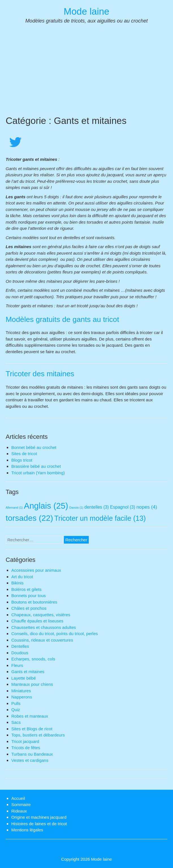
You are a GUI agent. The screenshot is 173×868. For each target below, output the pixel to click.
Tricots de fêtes (26, 748)
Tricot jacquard (25, 741)
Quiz (16, 710)
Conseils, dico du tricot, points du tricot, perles (55, 634)
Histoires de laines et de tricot (39, 824)
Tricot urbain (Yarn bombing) (38, 473)
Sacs (16, 722)
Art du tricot (22, 577)
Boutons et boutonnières (34, 602)
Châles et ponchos (29, 608)
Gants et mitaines (28, 672)
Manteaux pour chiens (32, 684)
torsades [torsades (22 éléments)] (29, 518)
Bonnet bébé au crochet (34, 447)
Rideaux (19, 811)
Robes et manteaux (30, 716)
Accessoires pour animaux (36, 570)
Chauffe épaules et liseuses (37, 621)
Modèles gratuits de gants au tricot (62, 319)
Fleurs (17, 665)
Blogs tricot (22, 460)
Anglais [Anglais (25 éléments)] (46, 506)
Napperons (22, 697)
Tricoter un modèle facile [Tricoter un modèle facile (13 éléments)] (100, 518)
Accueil (18, 798)
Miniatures (21, 691)
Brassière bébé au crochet (36, 466)
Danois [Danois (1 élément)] (76, 508)
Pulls (16, 703)
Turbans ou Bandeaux (32, 754)
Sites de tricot (24, 454)
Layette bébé (24, 678)
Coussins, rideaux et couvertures (42, 640)
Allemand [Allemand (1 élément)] (14, 508)
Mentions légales (27, 830)
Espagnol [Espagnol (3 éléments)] (123, 507)
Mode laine (86, 11)
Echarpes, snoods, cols (33, 659)
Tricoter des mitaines (40, 374)
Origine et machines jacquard (39, 817)
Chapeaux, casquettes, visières (41, 615)
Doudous (20, 653)
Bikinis (17, 583)
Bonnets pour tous (29, 596)
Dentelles (20, 646)
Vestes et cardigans (30, 760)
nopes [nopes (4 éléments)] (147, 507)
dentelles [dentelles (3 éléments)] (97, 507)
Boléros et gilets (26, 589)
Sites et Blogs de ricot (32, 729)
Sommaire (21, 804)
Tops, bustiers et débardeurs (38, 735)
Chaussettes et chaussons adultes (44, 627)
